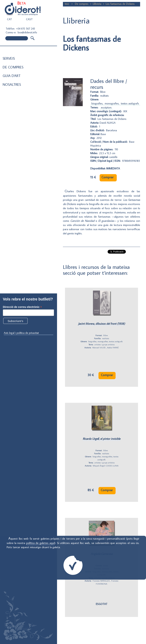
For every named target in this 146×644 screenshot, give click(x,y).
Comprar (108, 177)
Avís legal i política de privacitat (21, 333)
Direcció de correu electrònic (22, 307)
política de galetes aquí (40, 543)
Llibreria (97, 4)
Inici (67, 4)
